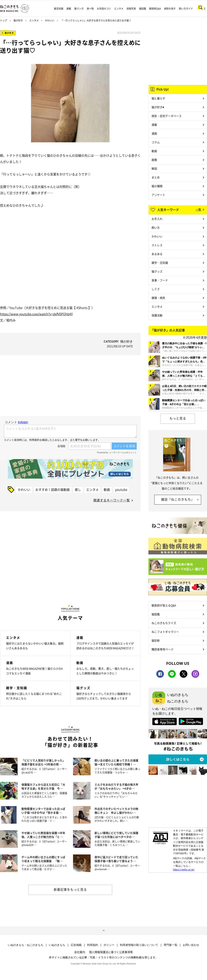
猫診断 (156, 640)
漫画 (154, 133)
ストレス (157, 245)
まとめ (156, 177)
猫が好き (18, 20)
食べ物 (90, 9)
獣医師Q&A (155, 9)
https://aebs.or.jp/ (184, 869)
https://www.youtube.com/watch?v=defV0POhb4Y (36, 314)
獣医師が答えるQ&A (164, 605)
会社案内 (80, 952)
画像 (154, 160)
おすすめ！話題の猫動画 (53, 490)
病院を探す (170, 9)
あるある (157, 254)
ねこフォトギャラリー (165, 632)
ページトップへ (103, 931)
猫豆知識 (59, 9)
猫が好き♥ (158, 107)
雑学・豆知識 (160, 263)
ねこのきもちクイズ (164, 623)
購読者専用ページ (162, 649)
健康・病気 (158, 298)
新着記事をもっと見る (70, 889)
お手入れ (157, 219)
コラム (156, 142)
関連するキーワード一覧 (112, 500)
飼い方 (156, 228)
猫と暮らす (158, 98)
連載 (69, 9)
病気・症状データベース (167, 116)
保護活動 (157, 315)
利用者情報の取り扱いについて (139, 945)
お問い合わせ (191, 945)
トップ (4, 20)
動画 (107, 490)
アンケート (158, 195)
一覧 (198, 209)
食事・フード (160, 280)
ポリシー (109, 945)
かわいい (50, 20)
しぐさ (156, 289)
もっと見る (178, 418)
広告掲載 (76, 945)
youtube (121, 490)
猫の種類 (157, 186)
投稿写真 (131, 9)
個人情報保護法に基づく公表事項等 (111, 952)
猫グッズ (157, 271)
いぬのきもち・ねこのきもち (26, 945)
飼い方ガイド (186, 9)
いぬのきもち (57, 945)
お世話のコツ (104, 9)
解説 (154, 168)
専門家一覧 (170, 945)
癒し (78, 490)
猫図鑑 (143, 9)
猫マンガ (79, 9)
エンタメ (119, 9)
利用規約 (93, 945)
